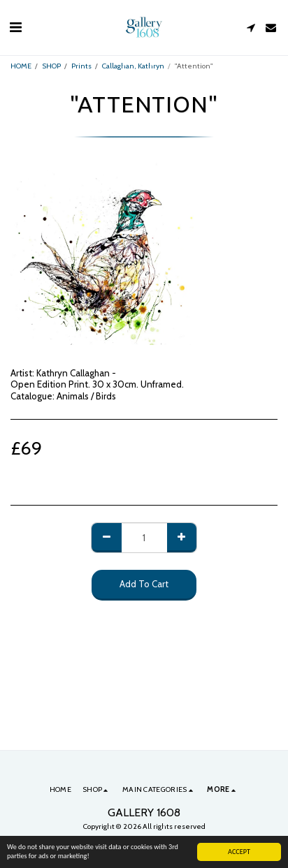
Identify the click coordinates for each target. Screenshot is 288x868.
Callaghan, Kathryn (133, 66)
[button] (15, 27)
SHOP (51, 66)
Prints (81, 66)
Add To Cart (144, 584)
